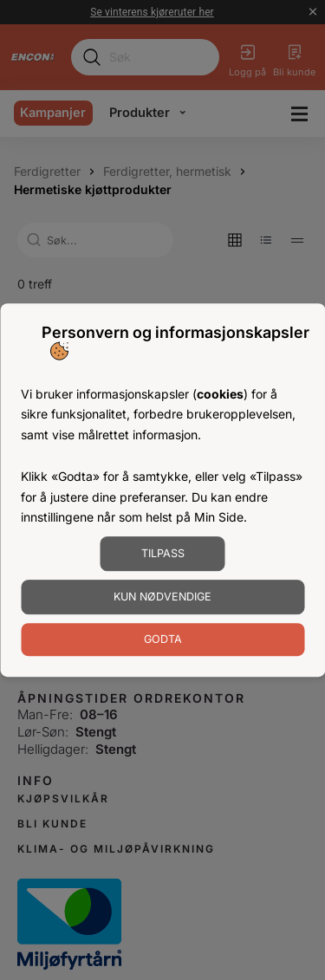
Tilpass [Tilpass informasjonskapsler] (163, 553)
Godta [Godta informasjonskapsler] (163, 639)
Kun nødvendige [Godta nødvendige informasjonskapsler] (162, 597)
